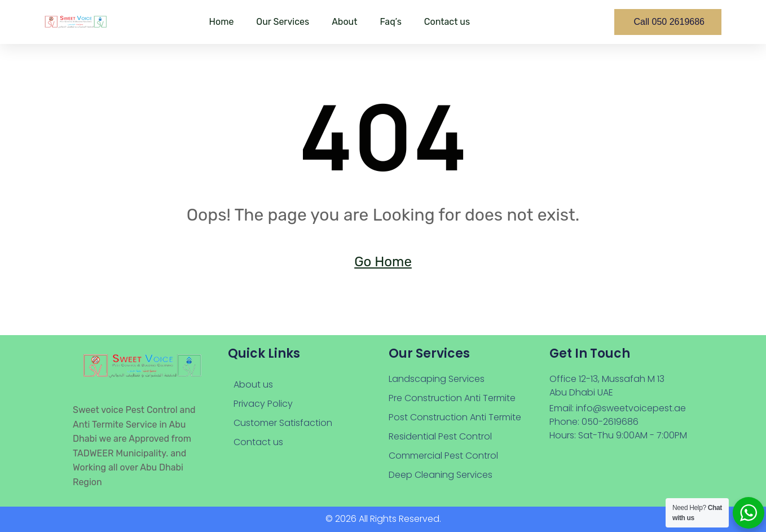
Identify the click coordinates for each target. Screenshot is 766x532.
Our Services (283, 22)
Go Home (383, 262)
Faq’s (390, 22)
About (344, 22)
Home (222, 22)
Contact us (447, 22)
